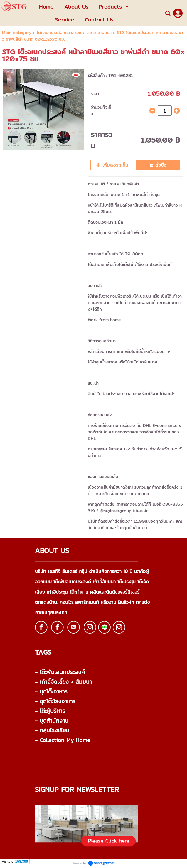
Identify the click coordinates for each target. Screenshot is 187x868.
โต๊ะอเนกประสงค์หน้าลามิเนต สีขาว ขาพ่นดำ (74, 33)
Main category (17, 33)
